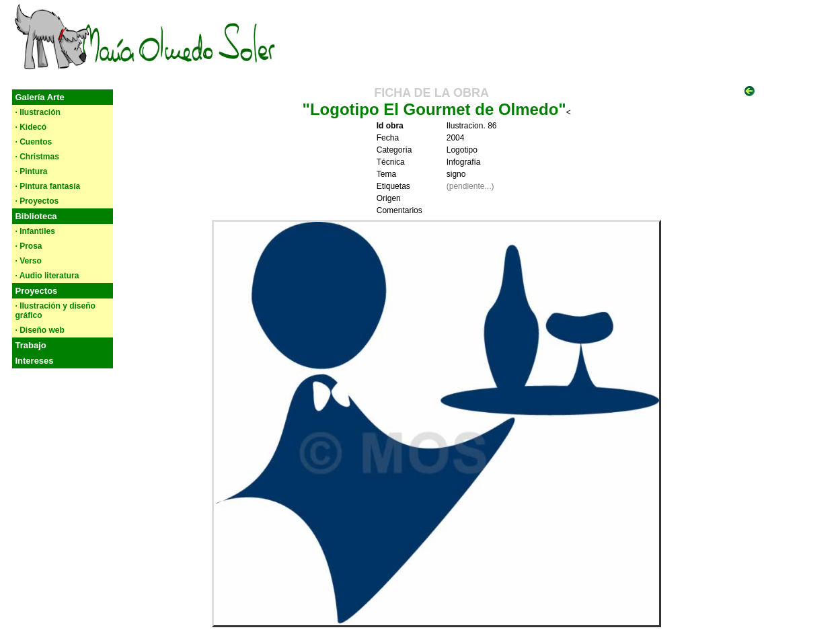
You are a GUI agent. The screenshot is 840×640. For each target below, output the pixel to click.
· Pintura (31, 171)
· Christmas (37, 157)
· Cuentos (33, 142)
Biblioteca (36, 216)
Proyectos (36, 291)
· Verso (28, 261)
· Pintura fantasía (47, 186)
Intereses (34, 361)
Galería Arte (39, 97)
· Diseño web (39, 330)
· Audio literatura (47, 276)
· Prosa (28, 246)
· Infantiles (35, 231)
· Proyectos (37, 201)
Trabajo (30, 345)
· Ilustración (37, 112)
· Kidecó (31, 127)
